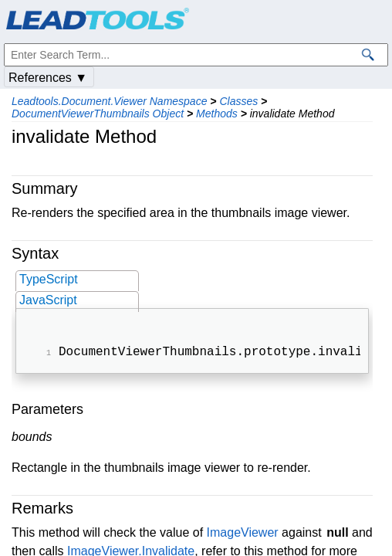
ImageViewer (243, 534)
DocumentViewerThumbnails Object (98, 114)
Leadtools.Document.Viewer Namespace (109, 101)
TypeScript (49, 279)
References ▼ (48, 78)
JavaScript (48, 300)
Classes (238, 101)
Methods (217, 114)
